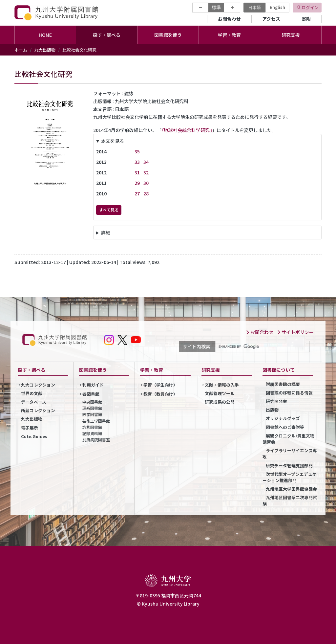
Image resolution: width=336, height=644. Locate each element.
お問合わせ (229, 19)
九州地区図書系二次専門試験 (290, 500)
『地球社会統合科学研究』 (187, 130)
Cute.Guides (34, 436)
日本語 (254, 7)
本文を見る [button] (113, 141)
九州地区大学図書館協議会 (291, 489)
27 (137, 193)
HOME (45, 35)
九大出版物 (45, 50)
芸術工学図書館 (96, 421)
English (277, 7)
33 (137, 162)
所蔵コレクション (38, 410)
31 (137, 172)
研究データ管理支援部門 (289, 466)
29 (137, 183)
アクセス (271, 19)
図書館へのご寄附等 (285, 427)
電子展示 (30, 428)
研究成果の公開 (220, 402)
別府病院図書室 (96, 440)
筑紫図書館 (92, 427)
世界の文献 (32, 393)
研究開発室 (276, 401)
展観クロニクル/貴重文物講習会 (288, 439)
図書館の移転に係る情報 (289, 393)
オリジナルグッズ (283, 418)
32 (146, 172)
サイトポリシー (295, 332)
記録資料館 (92, 433)
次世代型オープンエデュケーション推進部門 (290, 477)
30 (146, 183)
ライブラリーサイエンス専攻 (290, 454)
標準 (216, 7)
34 (146, 162)
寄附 (306, 19)
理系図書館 (92, 408)
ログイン (310, 7)
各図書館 (91, 394)
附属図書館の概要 (283, 384)
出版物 (272, 410)
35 (137, 151)
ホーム (21, 50)
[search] (262, 347)
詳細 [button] (106, 233)
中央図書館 (92, 402)
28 (146, 193)
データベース (34, 402)
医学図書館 (92, 414)
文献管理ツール (220, 393)
